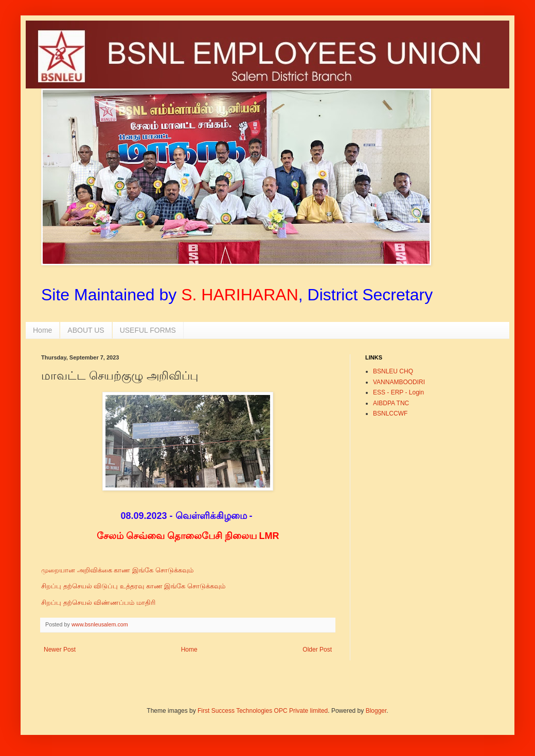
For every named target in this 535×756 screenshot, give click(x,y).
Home (42, 330)
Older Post (317, 650)
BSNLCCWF (390, 413)
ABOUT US (86, 330)
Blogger (376, 711)
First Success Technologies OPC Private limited (263, 711)
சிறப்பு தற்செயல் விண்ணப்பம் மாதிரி (99, 602)
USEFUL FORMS (148, 330)
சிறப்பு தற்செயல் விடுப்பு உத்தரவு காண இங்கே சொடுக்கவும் (134, 586)
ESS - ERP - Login (398, 392)
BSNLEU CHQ (393, 371)
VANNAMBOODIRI (399, 382)
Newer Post (60, 650)
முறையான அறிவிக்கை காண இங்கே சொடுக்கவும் (118, 570)
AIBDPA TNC (391, 403)
